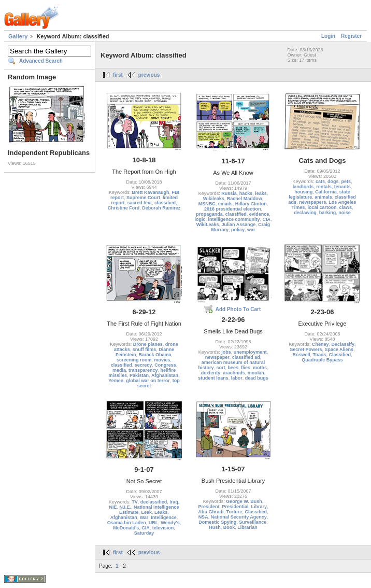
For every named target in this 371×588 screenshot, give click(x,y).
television (163, 528)
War (144, 517)
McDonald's (126, 528)
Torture (234, 512)
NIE (113, 507)
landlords (303, 187)
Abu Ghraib (211, 512)
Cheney (320, 344)
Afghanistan (165, 375)
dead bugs (257, 378)
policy (238, 230)
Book (229, 527)
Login (328, 36)
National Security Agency (239, 517)
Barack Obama (155, 355)
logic (200, 219)
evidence (259, 214)
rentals (324, 187)
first (118, 75)
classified (165, 203)
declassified (154, 502)
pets (346, 181)
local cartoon (322, 207)
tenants (343, 187)
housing (303, 192)
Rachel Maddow (245, 199)
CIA (267, 219)
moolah (256, 373)
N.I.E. (125, 507)
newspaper (217, 357)
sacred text (139, 203)
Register (351, 36)
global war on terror (148, 381)
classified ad (246, 357)
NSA (203, 517)
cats (320, 181)
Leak (146, 512)
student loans (213, 378)
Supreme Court (143, 198)
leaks (261, 193)
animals (323, 197)
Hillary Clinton (251, 204)
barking (328, 213)
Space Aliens (339, 349)
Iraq (174, 502)
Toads (320, 355)
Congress (165, 365)
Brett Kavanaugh (151, 192)
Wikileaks (214, 199)
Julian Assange (239, 225)
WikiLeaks (208, 225)
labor (237, 378)
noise (345, 213)
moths (260, 368)
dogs (333, 181)
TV (135, 502)
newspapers (312, 202)
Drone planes (148, 344)
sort (220, 368)
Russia (229, 193)
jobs (226, 352)
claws (345, 207)
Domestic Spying (217, 522)
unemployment (250, 352)
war (251, 230)
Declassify (343, 344)
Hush (215, 527)
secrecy (144, 365)
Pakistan (139, 375)
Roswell (302, 355)
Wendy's (170, 523)
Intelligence (164, 517)
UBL (154, 523)
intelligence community (234, 219)
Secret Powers (306, 349)
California (326, 192)
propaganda (209, 214)
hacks (246, 193)
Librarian (247, 527)
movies (162, 360)
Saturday (144, 533)
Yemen (116, 381)
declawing (305, 213)
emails (225, 204)
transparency (143, 370)
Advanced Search (41, 61)
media (119, 370)
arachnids (234, 373)
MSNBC (207, 204)
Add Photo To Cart (238, 309)
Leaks (161, 512)
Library (259, 507)
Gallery (18, 36)
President (209, 507)
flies (246, 368)
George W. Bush (244, 501)
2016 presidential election (233, 209)
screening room (134, 360)
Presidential (235, 507)
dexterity (211, 373)
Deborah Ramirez (161, 208)
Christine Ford (124, 208)
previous (149, 75)
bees (233, 368)
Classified (340, 355)
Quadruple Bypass (322, 360)
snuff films (145, 349)
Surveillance (253, 522)
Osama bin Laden (127, 523)
